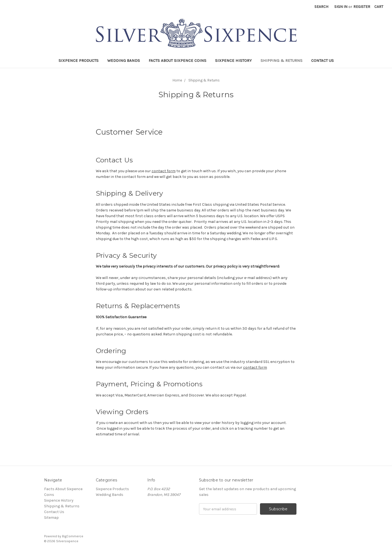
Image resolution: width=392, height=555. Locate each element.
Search (321, 7)
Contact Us (322, 60)
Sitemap (51, 518)
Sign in (341, 7)
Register (362, 7)
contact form (164, 171)
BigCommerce (73, 536)
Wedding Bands (124, 60)
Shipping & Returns (281, 60)
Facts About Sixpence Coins (177, 60)
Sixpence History (233, 60)
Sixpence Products (79, 60)
